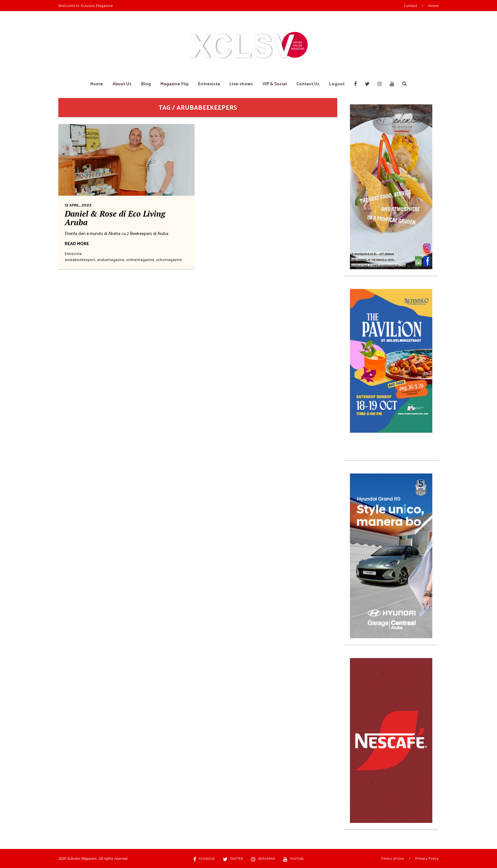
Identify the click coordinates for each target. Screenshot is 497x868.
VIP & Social (275, 84)
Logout (337, 84)
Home (433, 5)
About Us (122, 84)
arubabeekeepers (80, 259)
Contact (410, 5)
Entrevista (209, 84)
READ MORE (77, 243)
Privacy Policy (427, 858)
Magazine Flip (174, 84)
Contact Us (308, 84)
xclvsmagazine (169, 259)
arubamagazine (111, 259)
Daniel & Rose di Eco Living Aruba (115, 218)
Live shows (241, 84)
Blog (146, 84)
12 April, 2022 (78, 205)
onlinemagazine (140, 259)
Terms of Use (393, 858)
